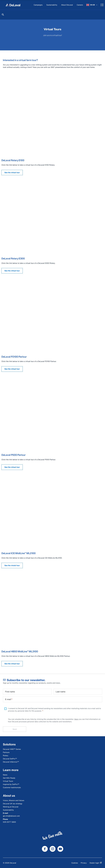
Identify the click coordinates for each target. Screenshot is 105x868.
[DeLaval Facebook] (45, 849)
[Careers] (80, 5)
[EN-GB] (92, 5)
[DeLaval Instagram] (53, 849)
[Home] (13, 5)
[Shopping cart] (102, 5)
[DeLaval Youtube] (60, 849)
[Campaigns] (38, 5)
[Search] (3, 15)
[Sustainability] (52, 5)
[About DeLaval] (67, 5)
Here (76, 719)
